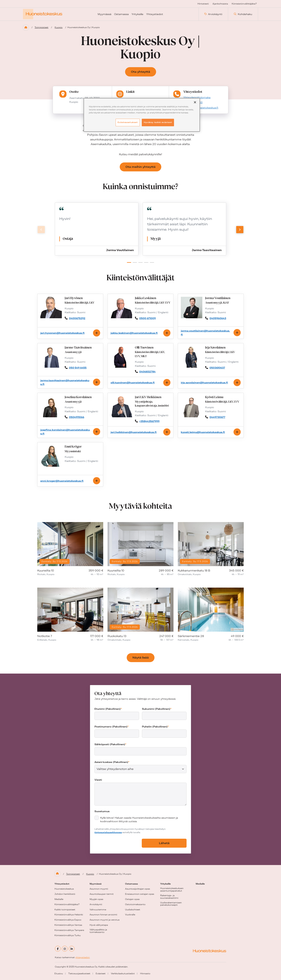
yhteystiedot (82, 957)
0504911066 (77, 417)
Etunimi (108, 709)
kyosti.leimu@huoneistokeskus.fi (203, 432)
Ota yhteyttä (141, 72)
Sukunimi (157, 709)
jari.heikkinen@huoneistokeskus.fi (134, 432)
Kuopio (59, 27)
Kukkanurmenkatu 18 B (194, 571)
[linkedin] (72, 949)
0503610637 (217, 368)
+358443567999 (149, 421)
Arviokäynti (213, 14)
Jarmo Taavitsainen (207, 250)
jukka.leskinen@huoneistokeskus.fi (134, 333)
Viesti (98, 780)
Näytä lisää (141, 658)
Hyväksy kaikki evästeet (158, 122)
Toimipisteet (41, 27)
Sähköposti (110, 744)
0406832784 (147, 372)
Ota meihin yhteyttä (140, 167)
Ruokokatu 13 (117, 636)
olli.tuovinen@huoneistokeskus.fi (133, 383)
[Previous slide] (41, 230)
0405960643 (218, 318)
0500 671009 (147, 318)
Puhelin (155, 727)
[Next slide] (240, 230)
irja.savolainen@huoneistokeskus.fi (204, 383)
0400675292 (77, 318)
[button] (129, 262)
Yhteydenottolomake (197, 98)
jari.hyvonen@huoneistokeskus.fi (62, 333)
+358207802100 (193, 103)
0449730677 (217, 417)
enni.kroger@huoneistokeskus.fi (62, 481)
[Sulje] (195, 102)
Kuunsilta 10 (46, 571)
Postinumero (112, 727)
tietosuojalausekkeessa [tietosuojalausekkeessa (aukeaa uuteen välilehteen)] (108, 832)
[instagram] (65, 949)
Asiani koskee (112, 762)
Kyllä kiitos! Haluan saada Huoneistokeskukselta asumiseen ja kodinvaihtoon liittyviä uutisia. (139, 820)
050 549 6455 (78, 368)
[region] (142, 115)
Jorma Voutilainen (120, 250)
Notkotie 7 (45, 636)
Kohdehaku (243, 14)
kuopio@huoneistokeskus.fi (201, 108)
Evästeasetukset (128, 122)
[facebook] (58, 949)
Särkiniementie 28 (191, 636)
